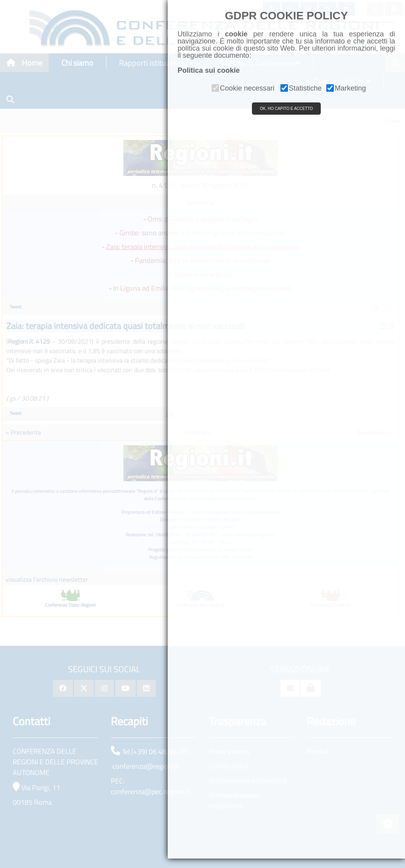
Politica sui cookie (209, 70)
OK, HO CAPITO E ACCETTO (286, 109)
